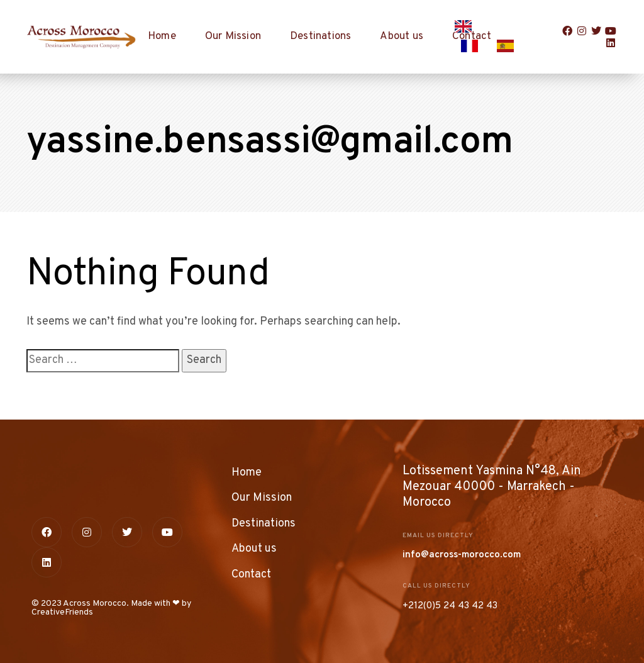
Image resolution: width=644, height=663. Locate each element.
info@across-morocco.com (462, 555)
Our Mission (233, 36)
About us (402, 36)
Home (162, 36)
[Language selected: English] (496, 37)
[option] (473, 46)
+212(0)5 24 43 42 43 (450, 606)
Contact (251, 575)
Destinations (320, 36)
